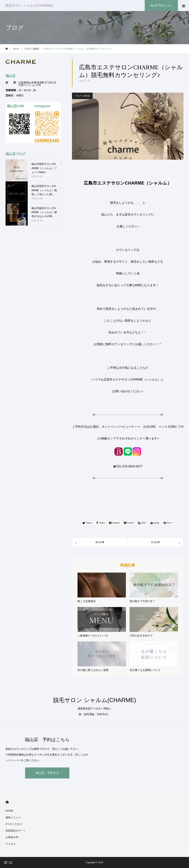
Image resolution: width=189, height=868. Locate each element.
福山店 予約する (47, 773)
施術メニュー (13, 817)
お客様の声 (12, 837)
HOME (7, 802)
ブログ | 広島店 (82, 96)
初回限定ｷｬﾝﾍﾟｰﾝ (15, 831)
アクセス (11, 844)
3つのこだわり (14, 824)
